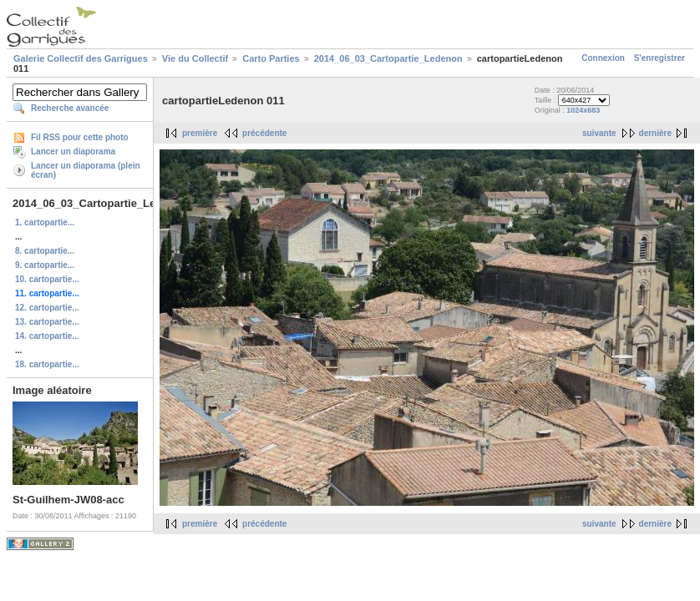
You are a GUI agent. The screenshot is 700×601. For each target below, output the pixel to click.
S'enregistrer (659, 58)
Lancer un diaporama (73, 152)
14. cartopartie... (47, 336)
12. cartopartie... (47, 308)
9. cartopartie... (45, 265)
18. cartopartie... (47, 364)
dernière (655, 133)
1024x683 (583, 110)
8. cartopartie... (45, 251)
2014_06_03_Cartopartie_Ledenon (388, 58)
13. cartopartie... (47, 322)
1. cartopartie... (45, 222)
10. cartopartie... (47, 279)
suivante (599, 133)
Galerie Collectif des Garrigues (81, 58)
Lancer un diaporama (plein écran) (86, 170)
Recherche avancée (70, 108)
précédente (264, 133)
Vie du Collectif (195, 58)
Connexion (603, 58)
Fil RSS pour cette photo (80, 137)
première (200, 133)
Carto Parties (271, 58)
